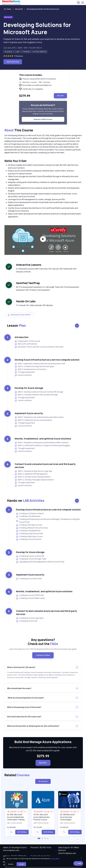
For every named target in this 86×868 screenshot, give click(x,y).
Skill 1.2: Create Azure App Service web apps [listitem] (34, 366)
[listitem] (41, 9)
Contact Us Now (43, 655)
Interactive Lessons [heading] (29, 265)
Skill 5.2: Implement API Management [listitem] (31, 474)
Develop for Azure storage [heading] (29, 388)
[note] (8, 52)
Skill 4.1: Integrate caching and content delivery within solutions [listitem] (42, 443)
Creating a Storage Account (29, 525)
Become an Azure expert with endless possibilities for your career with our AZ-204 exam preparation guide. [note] (43, 749)
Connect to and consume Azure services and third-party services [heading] (45, 466)
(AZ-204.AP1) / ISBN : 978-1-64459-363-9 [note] (23, 48)
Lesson (16, 325)
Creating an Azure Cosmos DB (30, 556)
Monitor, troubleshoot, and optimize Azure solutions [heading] (43, 439)
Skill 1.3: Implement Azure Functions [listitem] (31, 369)
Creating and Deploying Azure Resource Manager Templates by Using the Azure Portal (48, 521)
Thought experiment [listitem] (25, 372)
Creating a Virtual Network (28, 516)
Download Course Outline (19, 315)
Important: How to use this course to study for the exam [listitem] (39, 347)
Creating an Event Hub (27, 621)
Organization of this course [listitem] (27, 341)
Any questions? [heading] (43, 642)
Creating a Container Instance (30, 514)
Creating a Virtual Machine (28, 531)
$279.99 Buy (22, 832)
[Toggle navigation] (83, 3)
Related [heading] (17, 775)
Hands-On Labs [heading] (26, 301)
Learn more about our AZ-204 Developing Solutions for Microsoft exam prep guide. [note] (43, 649)
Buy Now (60, 96)
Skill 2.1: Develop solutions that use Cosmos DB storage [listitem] (39, 392)
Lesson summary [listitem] (23, 375)
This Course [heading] (19, 130)
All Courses (43, 781)
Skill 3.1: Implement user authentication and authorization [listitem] (39, 417)
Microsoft (19, 9)
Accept (21, 864)
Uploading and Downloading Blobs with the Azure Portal (40, 562)
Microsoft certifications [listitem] (26, 344)
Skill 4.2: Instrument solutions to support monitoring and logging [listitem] (42, 445)
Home (7, 9)
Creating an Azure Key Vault (29, 579)
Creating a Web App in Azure (29, 536)
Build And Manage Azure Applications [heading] (43, 742)
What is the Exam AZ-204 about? (21, 667)
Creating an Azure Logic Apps (30, 618)
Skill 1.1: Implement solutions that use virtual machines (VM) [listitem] (40, 364)
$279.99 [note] (43, 756)
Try (11, 832)
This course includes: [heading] (31, 75)
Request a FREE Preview (43, 119)
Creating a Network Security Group (32, 528)
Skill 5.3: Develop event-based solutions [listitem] (33, 477)
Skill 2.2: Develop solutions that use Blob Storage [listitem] (36, 395)
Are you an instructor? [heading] (43, 105)
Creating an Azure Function (29, 539)
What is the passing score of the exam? (24, 707)
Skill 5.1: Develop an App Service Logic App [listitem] (33, 471)
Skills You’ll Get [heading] (15, 161)
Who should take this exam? (19, 688)
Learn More (55, 859)
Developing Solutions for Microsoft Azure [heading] (37, 28)
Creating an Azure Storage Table (31, 559)
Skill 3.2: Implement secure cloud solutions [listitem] (33, 420)
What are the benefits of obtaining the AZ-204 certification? (33, 726)
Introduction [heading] (22, 337)
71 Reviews (18, 56)
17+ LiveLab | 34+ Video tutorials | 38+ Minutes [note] (34, 305)
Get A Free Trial (13, 62)
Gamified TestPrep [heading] (28, 283)
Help (78, 863)
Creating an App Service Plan (29, 534)
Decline (11, 864)
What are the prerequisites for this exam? (25, 698)
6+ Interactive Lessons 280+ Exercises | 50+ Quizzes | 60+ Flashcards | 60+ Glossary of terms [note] (46, 270)
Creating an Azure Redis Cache (30, 598)
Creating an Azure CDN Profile (30, 595)
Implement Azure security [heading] (29, 413)
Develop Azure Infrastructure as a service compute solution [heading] (47, 360)
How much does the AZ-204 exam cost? (24, 717)
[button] (39, 838)
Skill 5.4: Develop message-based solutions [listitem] (34, 480)
